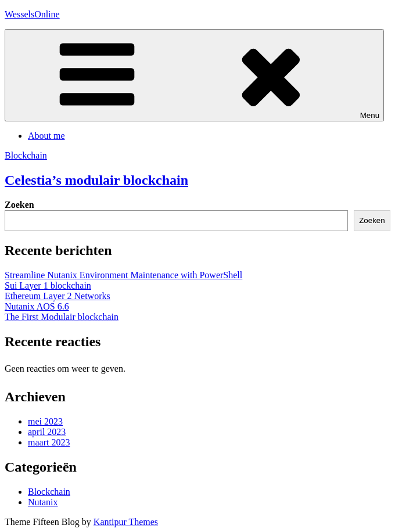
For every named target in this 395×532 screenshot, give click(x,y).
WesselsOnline (32, 14)
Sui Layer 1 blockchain (48, 285)
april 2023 (47, 432)
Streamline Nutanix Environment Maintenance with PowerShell (123, 275)
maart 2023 (49, 442)
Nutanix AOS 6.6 (37, 306)
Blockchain (26, 155)
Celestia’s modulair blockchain (96, 180)
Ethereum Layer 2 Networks (58, 296)
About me (46, 136)
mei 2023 (45, 421)
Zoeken (19, 205)
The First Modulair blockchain (62, 317)
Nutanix (43, 502)
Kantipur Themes (126, 522)
